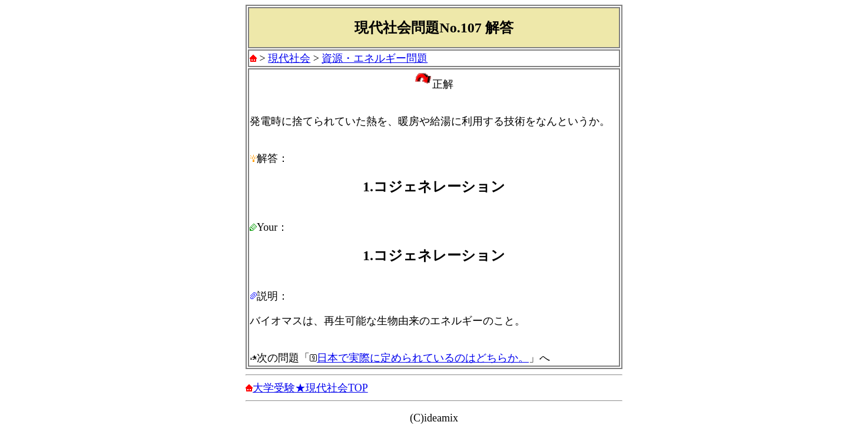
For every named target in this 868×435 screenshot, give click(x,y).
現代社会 (289, 58)
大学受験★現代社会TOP (310, 388)
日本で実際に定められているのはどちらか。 (423, 358)
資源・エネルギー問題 (375, 58)
